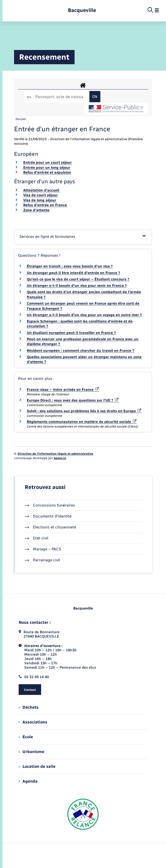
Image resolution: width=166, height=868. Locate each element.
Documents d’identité (48, 516)
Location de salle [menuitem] (37, 766)
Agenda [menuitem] (28, 781)
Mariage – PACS (43, 549)
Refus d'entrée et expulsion (47, 172)
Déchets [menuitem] (29, 707)
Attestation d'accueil (41, 190)
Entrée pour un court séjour (48, 163)
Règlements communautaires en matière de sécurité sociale (82, 422)
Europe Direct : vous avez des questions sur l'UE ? (73, 400)
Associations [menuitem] (33, 722)
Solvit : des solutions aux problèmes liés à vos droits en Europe (84, 411)
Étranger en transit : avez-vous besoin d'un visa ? (70, 266)
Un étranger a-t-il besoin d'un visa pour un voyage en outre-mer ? (84, 315)
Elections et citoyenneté (50, 527)
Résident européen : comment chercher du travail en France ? (80, 351)
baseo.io (60, 458)
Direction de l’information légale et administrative (55, 454)
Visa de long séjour (40, 200)
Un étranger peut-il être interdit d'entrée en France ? (73, 273)
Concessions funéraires (50, 505)
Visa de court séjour (40, 195)
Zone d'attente (36, 210)
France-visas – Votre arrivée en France (63, 390)
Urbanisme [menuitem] (31, 752)
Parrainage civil (42, 560)
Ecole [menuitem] (26, 737)
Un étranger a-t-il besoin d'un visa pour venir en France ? (77, 286)
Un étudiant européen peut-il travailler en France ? (71, 333)
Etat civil (37, 538)
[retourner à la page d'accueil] (82, 10)
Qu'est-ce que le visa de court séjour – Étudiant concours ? (78, 279)
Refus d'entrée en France (45, 205)
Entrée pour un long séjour (47, 168)
